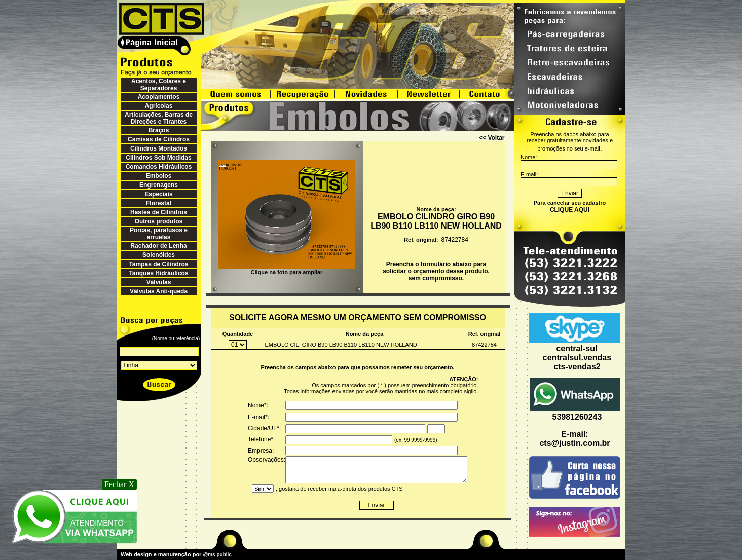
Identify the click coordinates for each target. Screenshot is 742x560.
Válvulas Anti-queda (159, 291)
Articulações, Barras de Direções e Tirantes (159, 118)
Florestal (159, 203)
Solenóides (159, 255)
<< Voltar (492, 138)
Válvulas (159, 282)
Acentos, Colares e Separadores (159, 85)
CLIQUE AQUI (570, 210)
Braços (159, 130)
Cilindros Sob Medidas (158, 158)
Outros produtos (159, 221)
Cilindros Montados (159, 148)
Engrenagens (159, 185)
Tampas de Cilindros (158, 264)
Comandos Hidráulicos (159, 167)
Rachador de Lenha (158, 246)
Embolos (159, 176)
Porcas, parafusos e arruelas (159, 234)
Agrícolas (159, 106)
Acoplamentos (159, 97)
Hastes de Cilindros (159, 212)
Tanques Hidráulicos (158, 273)
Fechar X (119, 484)
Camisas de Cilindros (159, 139)
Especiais (158, 194)
